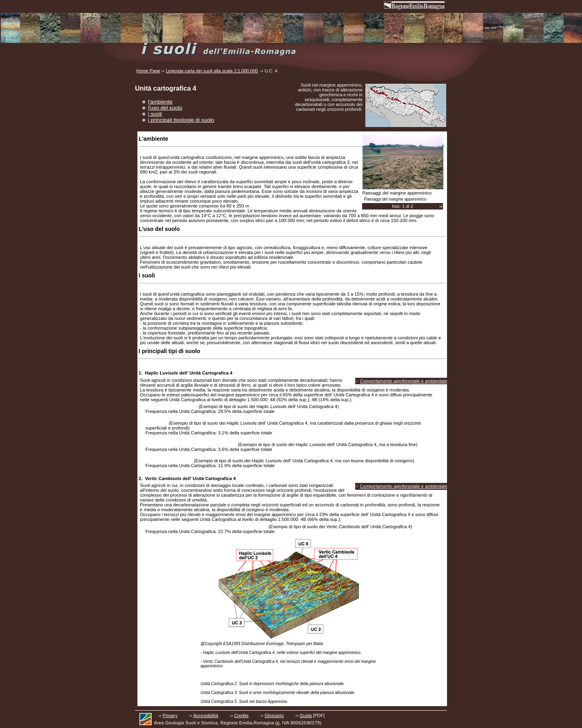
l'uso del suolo (165, 108)
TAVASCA (156, 423)
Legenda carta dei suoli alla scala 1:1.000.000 (212, 71)
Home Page (148, 71)
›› (441, 206)
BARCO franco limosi (169, 461)
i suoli (155, 114)
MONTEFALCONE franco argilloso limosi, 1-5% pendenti (206, 527)
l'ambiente (160, 102)
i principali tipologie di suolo (181, 120)
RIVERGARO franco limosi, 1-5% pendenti (191, 444)
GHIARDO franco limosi (171, 406)
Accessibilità (206, 715)
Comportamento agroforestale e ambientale (403, 381)
